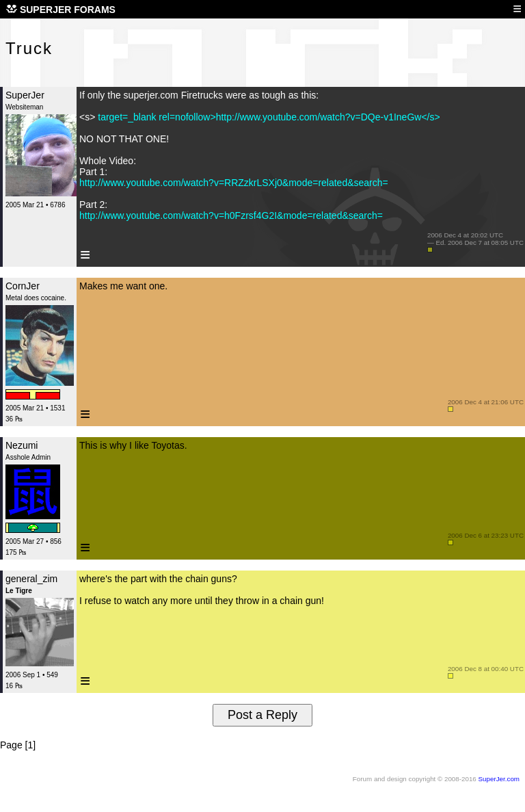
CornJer (23, 286)
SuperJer (25, 95)
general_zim (31, 579)
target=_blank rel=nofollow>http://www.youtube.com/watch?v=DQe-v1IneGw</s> (267, 117)
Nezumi (22, 445)
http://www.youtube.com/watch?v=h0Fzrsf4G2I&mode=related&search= (231, 215)
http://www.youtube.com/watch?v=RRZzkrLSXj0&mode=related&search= (234, 183)
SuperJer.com (499, 779)
